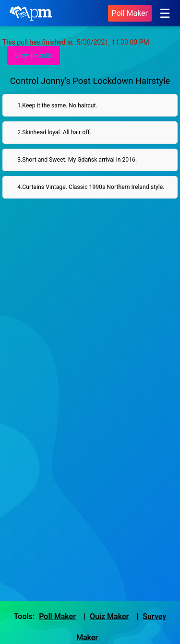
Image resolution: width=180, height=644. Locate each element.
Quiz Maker (109, 616)
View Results (34, 56)
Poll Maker (130, 13)
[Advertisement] (90, 307)
